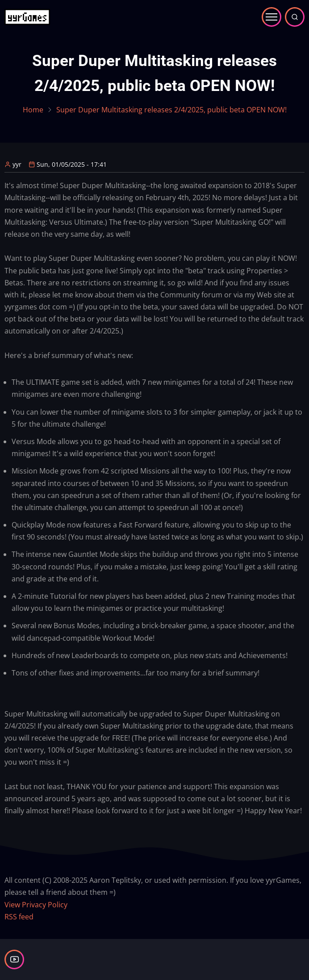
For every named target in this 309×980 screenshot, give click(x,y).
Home (33, 110)
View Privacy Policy (36, 905)
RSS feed (19, 917)
